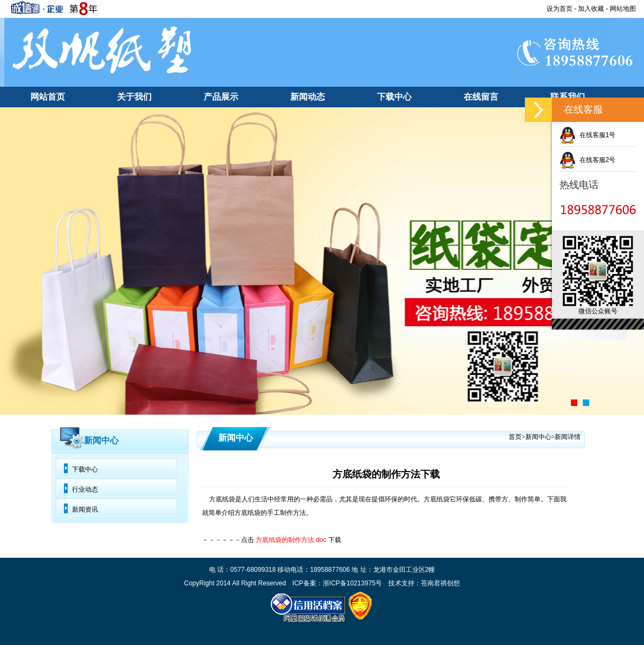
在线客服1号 (587, 135)
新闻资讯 (85, 509)
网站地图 (623, 9)
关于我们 (134, 97)
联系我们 (568, 97)
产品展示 (221, 97)
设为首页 (560, 9)
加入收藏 (591, 9)
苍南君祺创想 (440, 583)
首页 (515, 437)
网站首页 (48, 97)
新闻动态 (308, 97)
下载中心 (394, 97)
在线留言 (481, 97)
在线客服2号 (587, 160)
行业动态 (85, 489)
